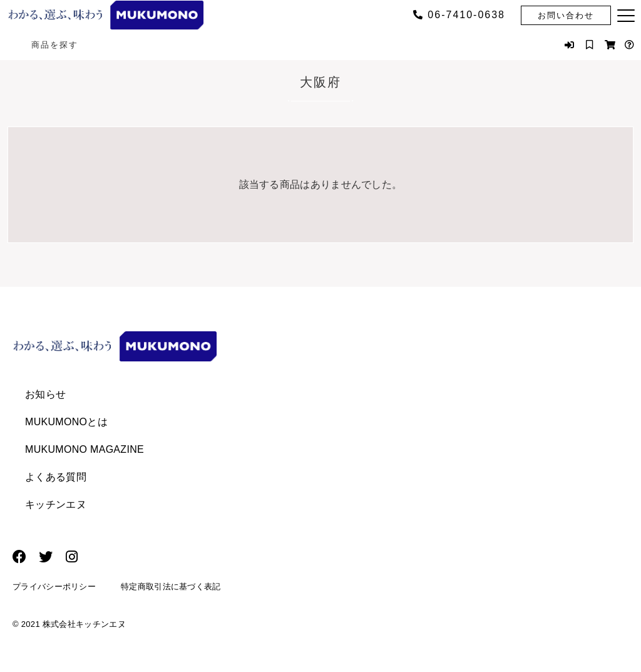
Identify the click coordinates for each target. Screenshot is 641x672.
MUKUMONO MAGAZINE (85, 449)
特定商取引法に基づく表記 (171, 588)
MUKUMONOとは (66, 422)
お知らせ (45, 394)
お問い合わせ (566, 15)
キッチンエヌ (56, 504)
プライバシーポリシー (54, 588)
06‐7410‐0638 (459, 15)
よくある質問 (56, 477)
